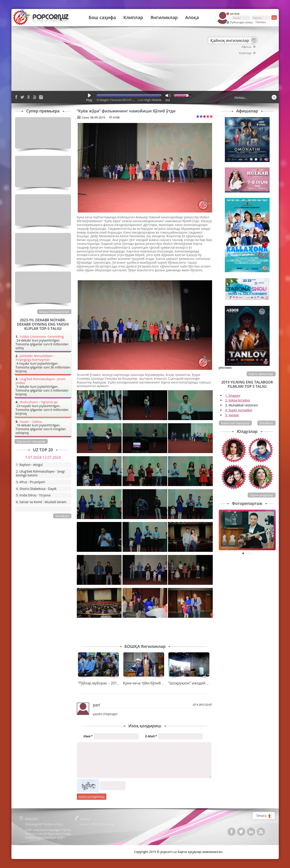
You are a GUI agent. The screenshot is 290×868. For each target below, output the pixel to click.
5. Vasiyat (232, 415)
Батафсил (266, 423)
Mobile (157, 100)
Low (141, 100)
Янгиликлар (164, 18)
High (148, 100)
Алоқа (192, 18)
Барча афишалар (261, 374)
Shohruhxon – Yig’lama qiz (39, 402)
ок (274, 18)
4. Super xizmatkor (239, 410)
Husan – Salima (31, 422)
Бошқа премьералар (54, 312)
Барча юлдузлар (262, 495)
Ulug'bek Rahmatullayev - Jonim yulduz (41, 381)
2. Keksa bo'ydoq (237, 400)
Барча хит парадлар (235, 423)
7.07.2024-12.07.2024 (43, 457)
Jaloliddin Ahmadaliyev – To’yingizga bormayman (35, 358)
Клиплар (133, 18)
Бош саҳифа (102, 18)
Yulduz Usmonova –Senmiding (42, 337)
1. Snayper (233, 396)
